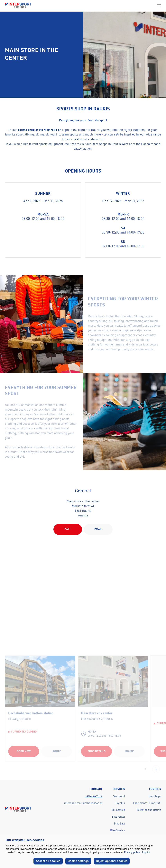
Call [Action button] (68, 529)
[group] (40, 708)
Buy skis (120, 803)
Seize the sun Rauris (149, 810)
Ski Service (118, 810)
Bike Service (118, 831)
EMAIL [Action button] (98, 529)
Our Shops (155, 796)
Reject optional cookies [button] (112, 861)
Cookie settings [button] (78, 861)
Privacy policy (132, 852)
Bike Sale (119, 824)
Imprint (146, 852)
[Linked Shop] (113, 681)
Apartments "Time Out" (147, 803)
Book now (24, 751)
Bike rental (118, 817)
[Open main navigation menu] (159, 6)
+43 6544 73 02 (94, 796)
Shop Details (97, 751)
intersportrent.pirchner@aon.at (83, 803)
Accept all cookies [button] (48, 861)
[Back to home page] (18, 6)
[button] (156, 769)
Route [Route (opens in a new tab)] (57, 751)
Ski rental (119, 796)
